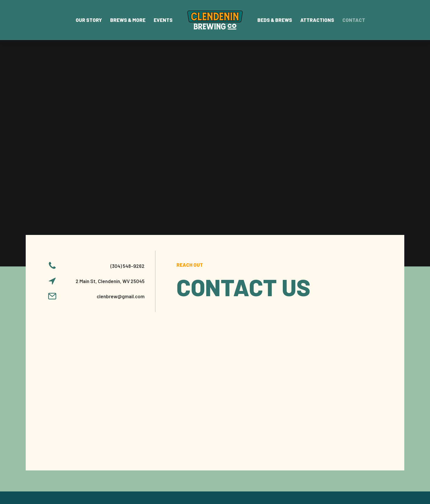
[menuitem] (89, 20)
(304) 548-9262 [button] (128, 134)
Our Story (89, 20)
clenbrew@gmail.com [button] (121, 164)
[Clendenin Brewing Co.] (215, 20)
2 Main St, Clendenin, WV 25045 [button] (110, 149)
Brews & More (128, 20)
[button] (52, 135)
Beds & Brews (275, 20)
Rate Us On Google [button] (357, 425)
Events (163, 20)
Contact (354, 20)
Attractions (317, 20)
